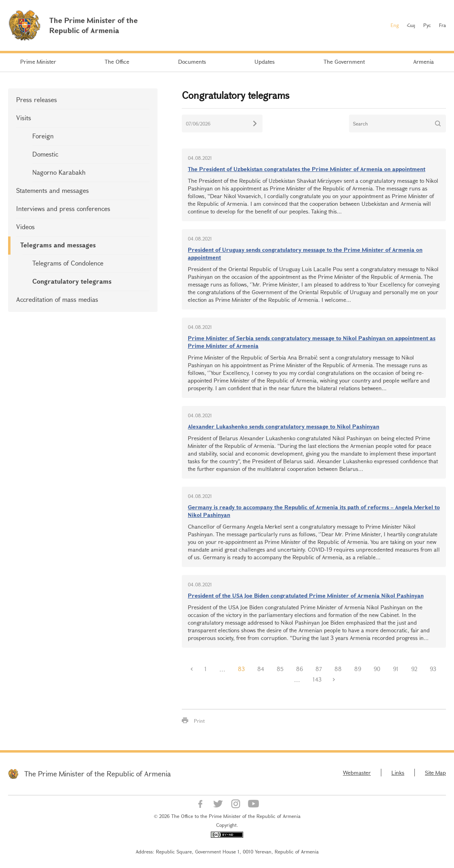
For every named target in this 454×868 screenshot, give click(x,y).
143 (317, 679)
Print (199, 721)
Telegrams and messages (58, 245)
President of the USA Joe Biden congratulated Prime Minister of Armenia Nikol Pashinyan (306, 595)
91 (396, 669)
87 (319, 669)
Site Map (435, 773)
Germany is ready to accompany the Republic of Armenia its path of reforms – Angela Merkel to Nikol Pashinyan (314, 511)
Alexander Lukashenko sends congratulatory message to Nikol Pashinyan (284, 426)
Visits (24, 118)
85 (280, 669)
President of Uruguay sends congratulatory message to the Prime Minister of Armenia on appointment (305, 253)
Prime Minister (38, 62)
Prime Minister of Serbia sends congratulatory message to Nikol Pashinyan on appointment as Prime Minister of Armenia (312, 342)
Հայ (411, 25)
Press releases (37, 99)
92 (414, 669)
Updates (265, 62)
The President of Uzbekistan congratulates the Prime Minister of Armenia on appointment (307, 169)
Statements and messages (53, 190)
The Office (117, 62)
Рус (427, 25)
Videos (25, 227)
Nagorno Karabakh (59, 172)
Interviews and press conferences (63, 208)
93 (433, 669)
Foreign (43, 136)
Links (398, 773)
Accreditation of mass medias (57, 299)
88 (338, 669)
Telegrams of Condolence (68, 263)
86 (300, 669)
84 (261, 669)
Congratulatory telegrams (72, 281)
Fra (442, 25)
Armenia (424, 62)
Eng (395, 25)
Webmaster (357, 773)
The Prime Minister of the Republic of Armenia (98, 774)
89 (358, 669)
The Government (344, 62)
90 (377, 669)
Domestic (45, 154)
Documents (192, 62)
